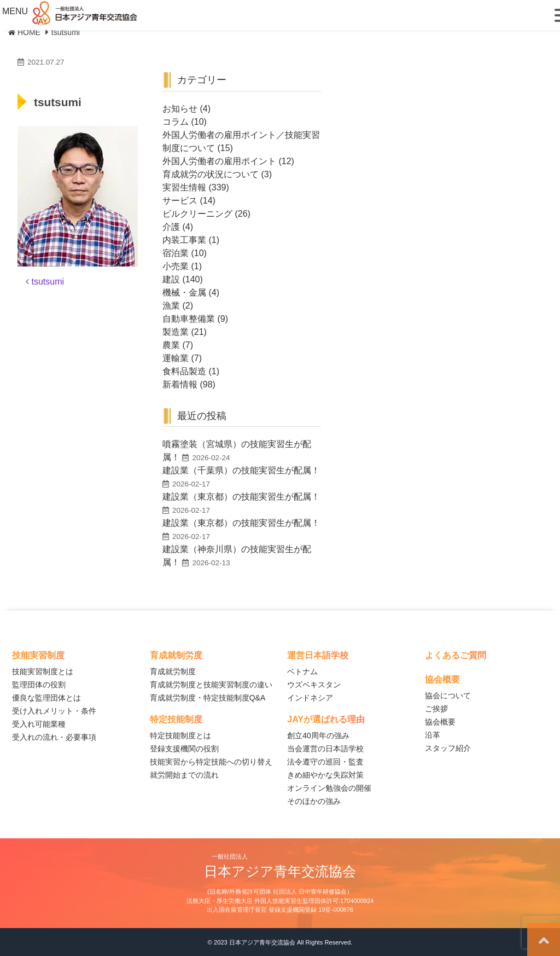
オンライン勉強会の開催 (329, 788)
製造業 (176, 332)
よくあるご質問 (456, 655)
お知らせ (180, 109)
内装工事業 (184, 240)
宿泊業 (176, 253)
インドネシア (310, 698)
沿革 (433, 735)
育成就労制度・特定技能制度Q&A (208, 698)
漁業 (171, 306)
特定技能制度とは (180, 735)
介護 (171, 227)
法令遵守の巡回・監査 (325, 762)
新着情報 (180, 384)
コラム (176, 122)
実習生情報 (184, 187)
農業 (171, 345)
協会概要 (440, 722)
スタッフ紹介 (448, 748)
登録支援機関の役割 (184, 749)
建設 (171, 279)
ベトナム (302, 671)
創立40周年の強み (318, 735)
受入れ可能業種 (39, 724)
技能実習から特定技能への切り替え (211, 762)
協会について (448, 696)
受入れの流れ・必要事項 (54, 737)
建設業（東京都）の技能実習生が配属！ (241, 497)
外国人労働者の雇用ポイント (219, 161)
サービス (180, 201)
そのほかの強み (314, 801)
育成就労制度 (173, 671)
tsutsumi (45, 282)
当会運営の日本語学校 (325, 749)
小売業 (176, 266)
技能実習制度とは (43, 671)
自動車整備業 (189, 319)
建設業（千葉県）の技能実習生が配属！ (241, 470)
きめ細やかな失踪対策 (325, 775)
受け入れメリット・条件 (54, 711)
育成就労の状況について (211, 174)
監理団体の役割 (39, 685)
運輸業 (176, 358)
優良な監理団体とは (46, 698)
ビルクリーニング (197, 214)
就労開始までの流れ (184, 775)
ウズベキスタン (314, 685)
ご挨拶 (436, 709)
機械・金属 (184, 292)
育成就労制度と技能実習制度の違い (211, 685)
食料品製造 (184, 371)
